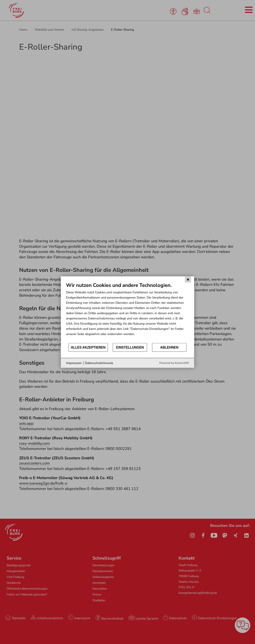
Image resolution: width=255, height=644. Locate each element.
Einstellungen (130, 347)
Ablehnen (169, 347)
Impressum (74, 363)
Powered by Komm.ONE (174, 363)
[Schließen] (188, 279)
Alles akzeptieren (88, 347)
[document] (127, 312)
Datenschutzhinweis (99, 363)
